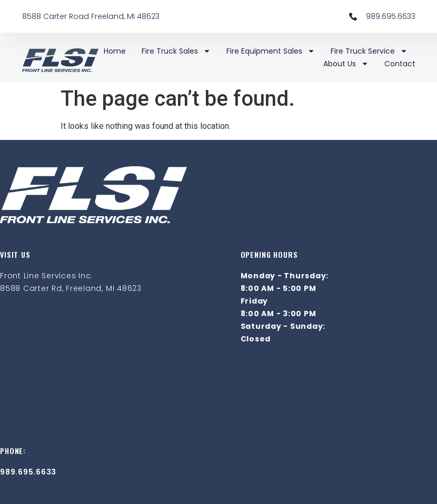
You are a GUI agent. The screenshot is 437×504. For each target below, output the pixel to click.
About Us (346, 64)
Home (115, 51)
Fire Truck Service (369, 51)
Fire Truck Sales (176, 51)
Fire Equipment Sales (271, 51)
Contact (400, 64)
